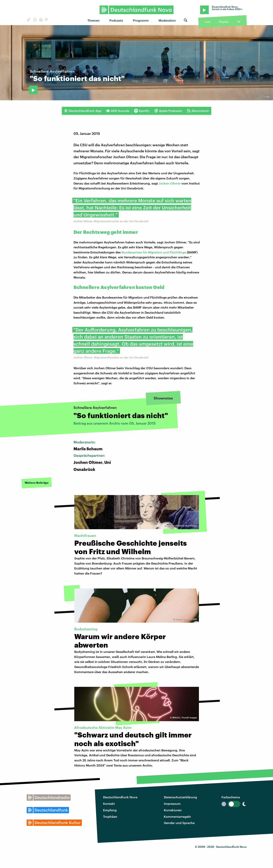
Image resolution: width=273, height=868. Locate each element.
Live (207, 22)
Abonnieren (198, 111)
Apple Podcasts (168, 111)
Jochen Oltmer (170, 183)
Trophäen (110, 816)
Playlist (224, 22)
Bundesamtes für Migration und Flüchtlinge (154, 252)
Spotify (142, 111)
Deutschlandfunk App (83, 111)
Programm (141, 20)
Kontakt (109, 804)
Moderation (167, 20)
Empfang (110, 810)
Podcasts (116, 20)
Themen (93, 20)
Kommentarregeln (177, 816)
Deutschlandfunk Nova (120, 797)
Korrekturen (173, 810)
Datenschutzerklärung (180, 797)
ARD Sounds (118, 111)
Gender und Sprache (179, 823)
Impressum (172, 804)
